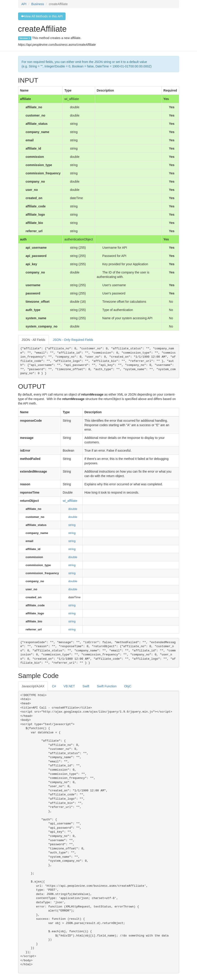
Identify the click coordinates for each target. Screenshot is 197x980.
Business (38, 4)
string (72, 525)
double (73, 509)
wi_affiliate (70, 501)
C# (54, 686)
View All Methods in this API (42, 16)
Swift (86, 686)
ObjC (128, 686)
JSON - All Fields (34, 340)
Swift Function (107, 686)
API (24, 4)
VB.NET (69, 686)
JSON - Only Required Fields (73, 340)
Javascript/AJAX (33, 686)
